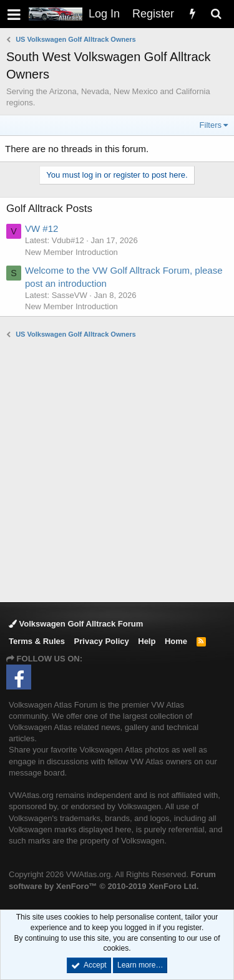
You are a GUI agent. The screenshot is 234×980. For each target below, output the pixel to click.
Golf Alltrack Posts (49, 209)
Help (147, 641)
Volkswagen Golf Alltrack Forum (76, 624)
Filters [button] (211, 125)
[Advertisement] (117, 470)
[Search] (216, 14)
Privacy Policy (102, 641)
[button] (14, 14)
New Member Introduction (71, 252)
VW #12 (41, 228)
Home (176, 641)
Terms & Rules (37, 641)
